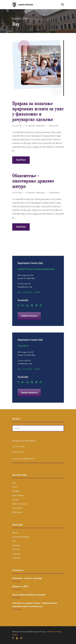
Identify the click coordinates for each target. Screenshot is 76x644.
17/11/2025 (16, 581)
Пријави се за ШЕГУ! (20, 587)
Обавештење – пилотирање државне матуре (33, 181)
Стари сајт (16, 558)
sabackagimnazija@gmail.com (23, 459)
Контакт (16, 500)
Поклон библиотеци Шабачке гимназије (29, 595)
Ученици (16, 549)
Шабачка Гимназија (37, 126)
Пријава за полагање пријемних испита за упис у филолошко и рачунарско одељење (38, 112)
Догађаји (16, 491)
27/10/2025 (17, 609)
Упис (56, 126)
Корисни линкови (20, 504)
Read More (21, 160)
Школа (15, 533)
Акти (14, 483)
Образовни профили (21, 537)
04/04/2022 (17, 126)
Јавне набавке (18, 495)
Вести (51, 126)
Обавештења (54, 193)
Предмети (16, 545)
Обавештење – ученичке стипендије (27, 578)
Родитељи (16, 554)
